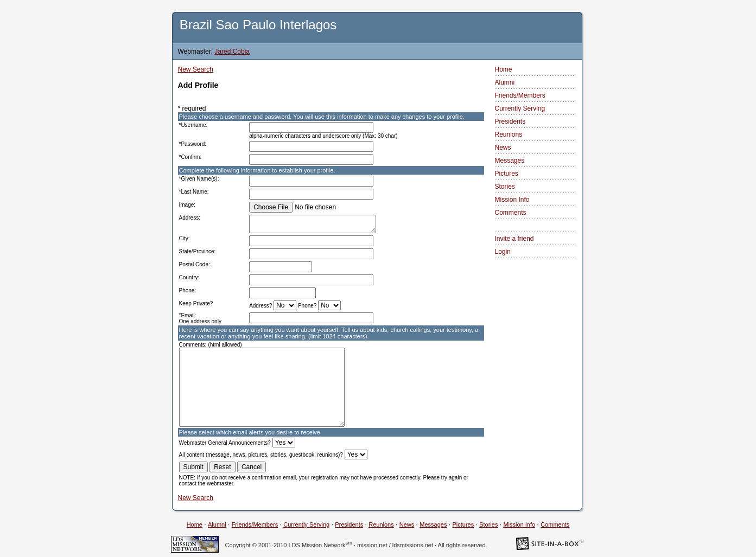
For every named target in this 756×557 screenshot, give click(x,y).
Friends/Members (520, 95)
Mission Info (512, 200)
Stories (505, 187)
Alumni (505, 82)
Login (503, 252)
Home (504, 69)
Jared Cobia (232, 52)
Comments (511, 213)
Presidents (510, 121)
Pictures (507, 174)
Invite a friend (514, 239)
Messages (510, 161)
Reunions (509, 135)
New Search (196, 69)
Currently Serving (520, 108)
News (503, 148)
